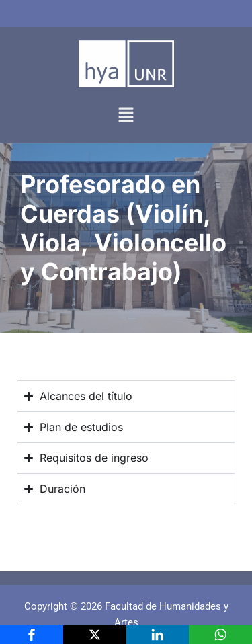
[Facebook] (32, 635)
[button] (126, 115)
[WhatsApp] (220, 635)
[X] (95, 635)
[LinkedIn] (158, 635)
